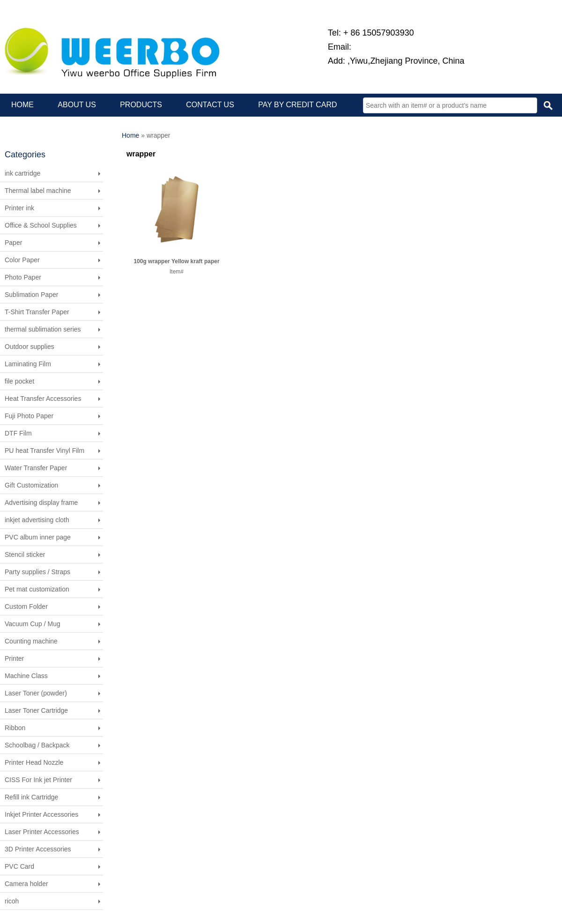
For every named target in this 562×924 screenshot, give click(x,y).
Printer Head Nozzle (34, 762)
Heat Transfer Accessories (43, 399)
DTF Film (18, 433)
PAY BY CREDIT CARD (297, 105)
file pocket (19, 381)
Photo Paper (23, 277)
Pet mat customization (37, 589)
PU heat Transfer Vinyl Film (44, 451)
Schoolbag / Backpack (37, 745)
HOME (22, 105)
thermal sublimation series (43, 329)
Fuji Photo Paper (29, 416)
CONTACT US (210, 105)
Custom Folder (26, 606)
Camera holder (26, 884)
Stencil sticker (25, 554)
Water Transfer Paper (36, 468)
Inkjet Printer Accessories (41, 814)
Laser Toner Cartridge (36, 710)
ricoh (12, 901)
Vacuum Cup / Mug (33, 624)
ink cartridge (22, 173)
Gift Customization (31, 485)
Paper (13, 243)
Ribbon (15, 728)
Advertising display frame (41, 503)
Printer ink (19, 208)
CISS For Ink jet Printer (38, 780)
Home (130, 135)
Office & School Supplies (41, 225)
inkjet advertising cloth (37, 520)
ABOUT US (77, 105)
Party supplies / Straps (37, 572)
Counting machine (31, 641)
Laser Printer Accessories (42, 832)
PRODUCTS (141, 105)
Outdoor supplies (30, 347)
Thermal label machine (38, 191)
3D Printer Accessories (38, 849)
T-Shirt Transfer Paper (37, 312)
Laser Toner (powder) (36, 693)
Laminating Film (28, 364)
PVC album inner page (38, 537)
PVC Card (19, 866)
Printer (14, 658)
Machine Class (26, 676)
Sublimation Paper (31, 295)
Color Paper (22, 260)
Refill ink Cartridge (31, 797)
